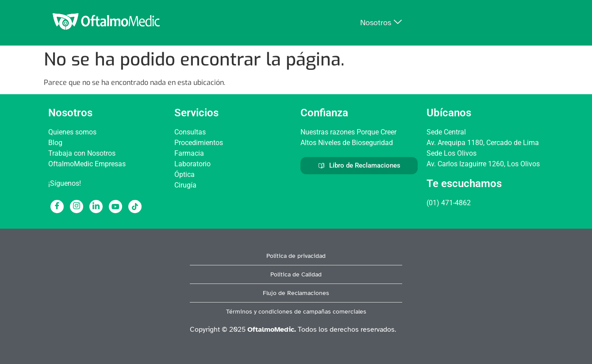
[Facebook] (57, 207)
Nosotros (381, 23)
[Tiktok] (135, 207)
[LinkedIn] (96, 207)
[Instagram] (77, 207)
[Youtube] (115, 207)
